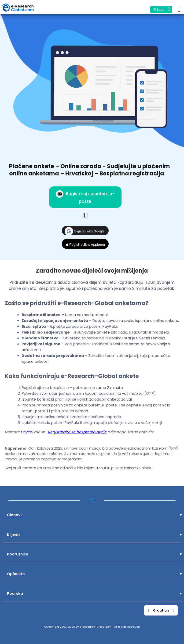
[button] (85, 231)
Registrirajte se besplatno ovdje (77, 432)
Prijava (162, 9)
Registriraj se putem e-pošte (85, 197)
